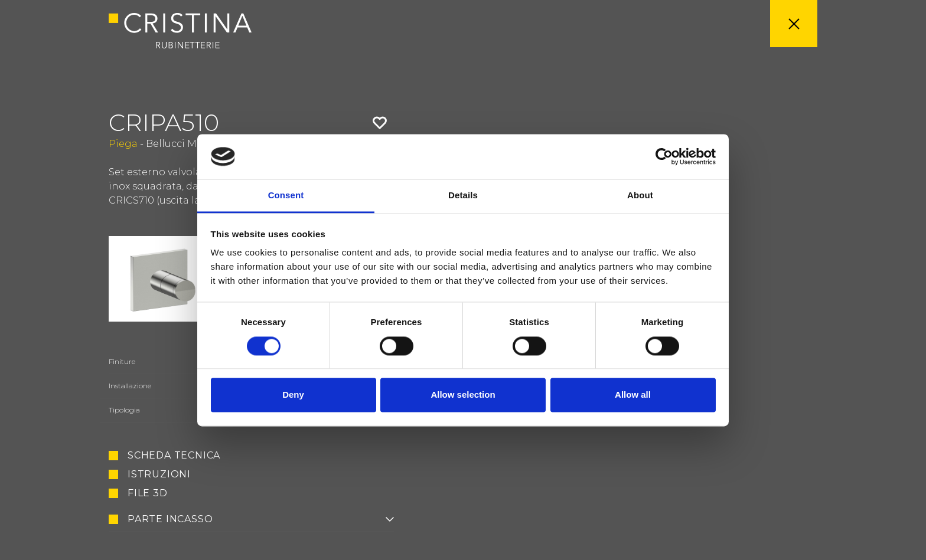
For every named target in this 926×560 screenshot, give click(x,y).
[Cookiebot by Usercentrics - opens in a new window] (664, 156)
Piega (123, 144)
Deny (293, 395)
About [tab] (640, 196)
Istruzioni (159, 474)
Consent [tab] (286, 196)
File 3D (148, 493)
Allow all (633, 395)
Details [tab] (463, 196)
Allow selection (463, 395)
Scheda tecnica (174, 456)
